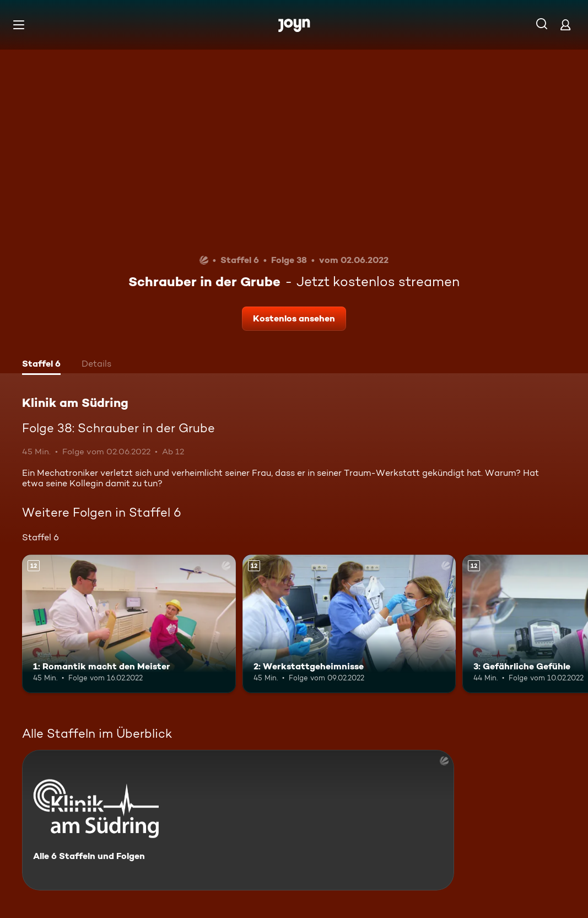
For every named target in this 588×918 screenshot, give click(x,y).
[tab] (41, 365)
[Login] (565, 25)
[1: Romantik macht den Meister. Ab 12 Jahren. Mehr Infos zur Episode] (129, 624)
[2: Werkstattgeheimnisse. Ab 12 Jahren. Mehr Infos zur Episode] (349, 624)
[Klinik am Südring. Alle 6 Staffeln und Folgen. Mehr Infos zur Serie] (238, 820)
